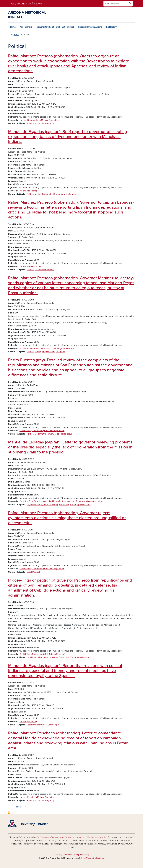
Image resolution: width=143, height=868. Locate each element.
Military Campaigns (50, 120)
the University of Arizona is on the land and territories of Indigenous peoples (71, 837)
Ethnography (48, 123)
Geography (47, 194)
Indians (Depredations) (30, 120)
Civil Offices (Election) (55, 431)
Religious (60, 352)
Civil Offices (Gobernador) (32, 431)
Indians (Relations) (28, 191)
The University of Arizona (93, 858)
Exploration (71, 194)
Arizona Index (26, 27)
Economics (64, 505)
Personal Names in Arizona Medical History (97, 27)
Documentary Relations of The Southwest (55, 27)
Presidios (24, 501)
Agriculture (46, 505)
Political (30, 123)
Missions (51, 352)
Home (13, 27)
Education (24, 348)
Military (38, 123)
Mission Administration (40, 348)
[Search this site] (115, 4)
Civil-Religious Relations (63, 348)
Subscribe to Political (9, 813)
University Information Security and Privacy (71, 855)
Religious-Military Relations (72, 501)
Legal (29, 505)
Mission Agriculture (95, 501)
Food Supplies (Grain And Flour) (44, 501)
